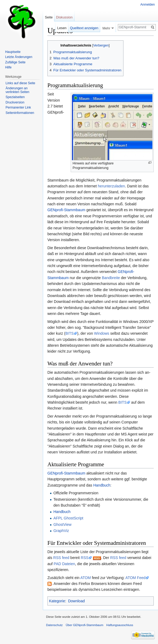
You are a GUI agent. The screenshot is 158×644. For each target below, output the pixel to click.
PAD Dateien (64, 564)
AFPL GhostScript (68, 518)
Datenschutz (54, 625)
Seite (49, 17)
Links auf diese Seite (20, 83)
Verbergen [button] (101, 45)
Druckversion (15, 102)
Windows (102, 333)
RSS (85, 558)
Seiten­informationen (20, 113)
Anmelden (148, 5)
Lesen (62, 28)
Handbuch (102, 485)
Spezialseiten (15, 97)
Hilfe (8, 67)
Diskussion (64, 17)
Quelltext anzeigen (84, 28)
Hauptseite (13, 52)
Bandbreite (111, 278)
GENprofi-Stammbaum (66, 210)
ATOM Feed (135, 578)
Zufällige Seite (15, 62)
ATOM (86, 578)
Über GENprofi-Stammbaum (84, 625)
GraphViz (61, 531)
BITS (69, 333)
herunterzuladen (111, 186)
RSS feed (61, 558)
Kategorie (57, 601)
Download (76, 601)
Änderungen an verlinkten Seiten (18, 90)
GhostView (62, 525)
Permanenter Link (18, 107)
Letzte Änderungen (19, 57)
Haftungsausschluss (120, 625)
